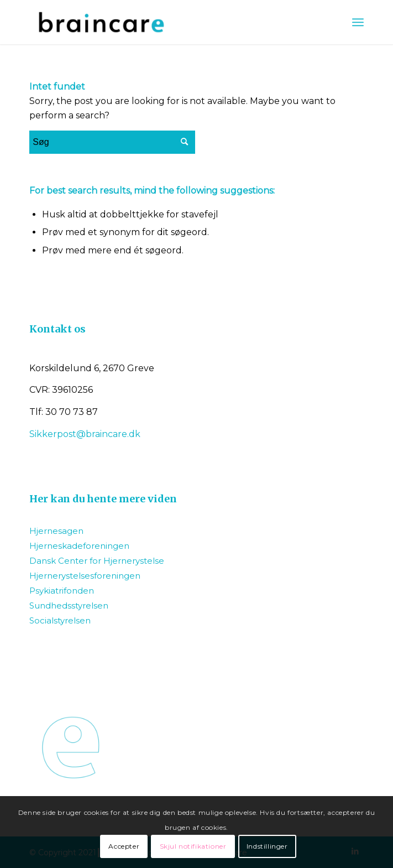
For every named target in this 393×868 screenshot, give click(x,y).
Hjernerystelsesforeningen (85, 576)
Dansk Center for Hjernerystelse (97, 561)
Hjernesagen (56, 531)
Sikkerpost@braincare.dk (85, 434)
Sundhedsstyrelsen (69, 605)
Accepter (124, 846)
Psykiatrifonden (62, 591)
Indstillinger (267, 846)
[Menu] (358, 22)
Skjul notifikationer (193, 846)
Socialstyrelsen (60, 620)
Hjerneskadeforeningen (79, 546)
